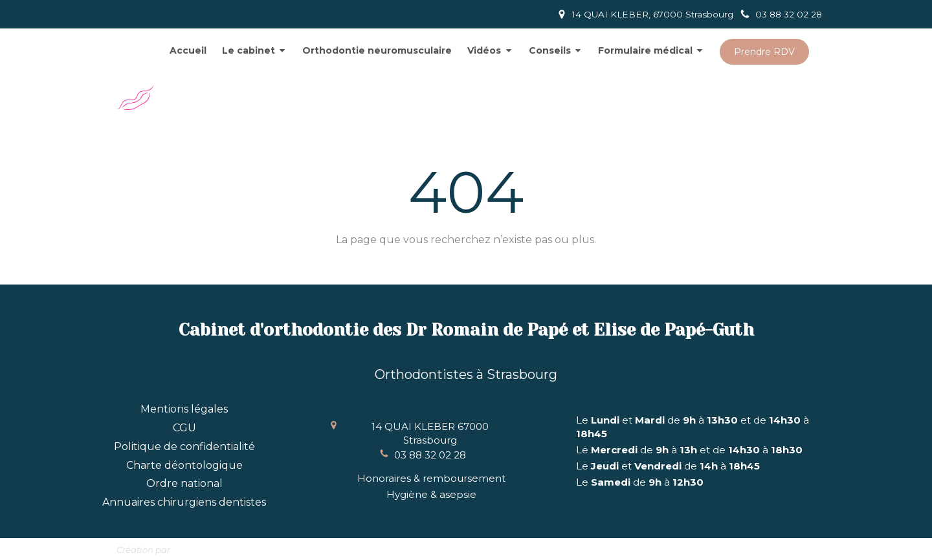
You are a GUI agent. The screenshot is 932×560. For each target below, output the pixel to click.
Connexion (788, 547)
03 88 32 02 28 (430, 455)
